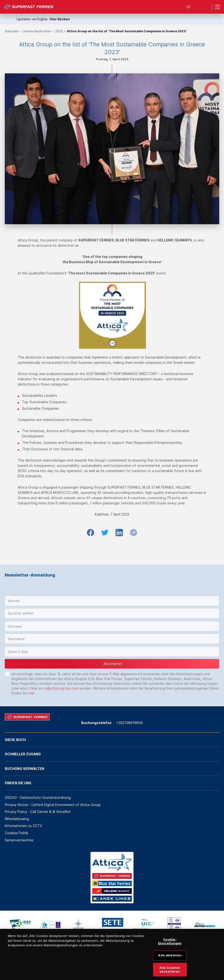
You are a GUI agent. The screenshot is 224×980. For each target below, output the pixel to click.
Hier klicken (60, 19)
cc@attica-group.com (61, 688)
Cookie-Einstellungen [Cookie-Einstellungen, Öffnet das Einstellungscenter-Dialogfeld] (170, 945)
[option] (20, 925)
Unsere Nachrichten (37, 31)
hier (32, 693)
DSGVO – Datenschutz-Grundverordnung (38, 798)
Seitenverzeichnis (19, 840)
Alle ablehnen (170, 959)
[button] (112, 601)
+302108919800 (130, 723)
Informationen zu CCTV (23, 826)
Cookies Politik (16, 833)
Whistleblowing (17, 819)
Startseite (12, 31)
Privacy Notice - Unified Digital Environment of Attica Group (53, 805)
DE (188, 7)
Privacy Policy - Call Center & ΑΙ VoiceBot (38, 812)
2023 (59, 31)
